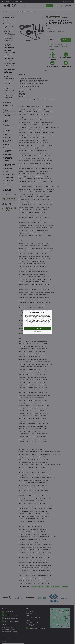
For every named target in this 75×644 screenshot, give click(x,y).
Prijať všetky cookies (37, 329)
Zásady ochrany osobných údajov (37, 325)
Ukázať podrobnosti (38, 332)
